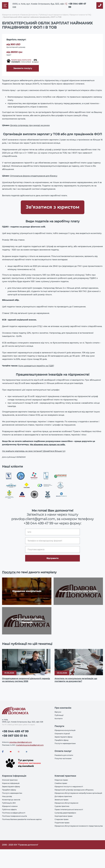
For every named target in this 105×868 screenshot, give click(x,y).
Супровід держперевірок (65, 813)
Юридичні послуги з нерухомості (69, 787)
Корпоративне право (64, 816)
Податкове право (62, 823)
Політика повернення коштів (14, 816)
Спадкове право (62, 819)
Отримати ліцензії (62, 734)
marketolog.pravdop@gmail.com (30, 745)
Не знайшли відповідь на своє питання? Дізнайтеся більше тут (34, 451)
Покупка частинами (63, 758)
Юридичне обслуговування (66, 803)
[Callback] (100, 5)
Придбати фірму (62, 740)
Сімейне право (61, 783)
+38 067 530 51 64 (15, 736)
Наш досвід (7, 796)
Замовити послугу (23, 68)
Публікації (59, 715)
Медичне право (61, 780)
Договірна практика (63, 796)
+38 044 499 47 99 (38, 523)
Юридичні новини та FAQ (80, 15)
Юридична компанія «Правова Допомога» (20, 15)
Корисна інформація (11, 783)
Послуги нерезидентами (65, 743)
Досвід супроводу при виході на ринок (30, 125)
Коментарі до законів (11, 800)
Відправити (52, 558)
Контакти (59, 719)
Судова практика (62, 806)
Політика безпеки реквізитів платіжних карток (22, 819)
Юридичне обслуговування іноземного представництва (79, 826)
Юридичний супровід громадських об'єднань (74, 790)
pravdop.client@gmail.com (21, 742)
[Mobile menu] (5, 5)
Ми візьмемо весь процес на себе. (48, 445)
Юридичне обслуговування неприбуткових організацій (78, 793)
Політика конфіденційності (14, 813)
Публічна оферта (9, 810)
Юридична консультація (65, 730)
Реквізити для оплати (64, 755)
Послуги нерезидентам (12, 793)
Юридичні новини (10, 806)
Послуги (9, 572)
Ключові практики (10, 780)
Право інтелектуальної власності (69, 810)
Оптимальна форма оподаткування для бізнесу (34, 176)
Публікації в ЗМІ (9, 803)
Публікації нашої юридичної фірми (54, 15)
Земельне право (61, 800)
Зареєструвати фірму (64, 737)
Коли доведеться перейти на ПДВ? (36, 366)
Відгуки (58, 712)
